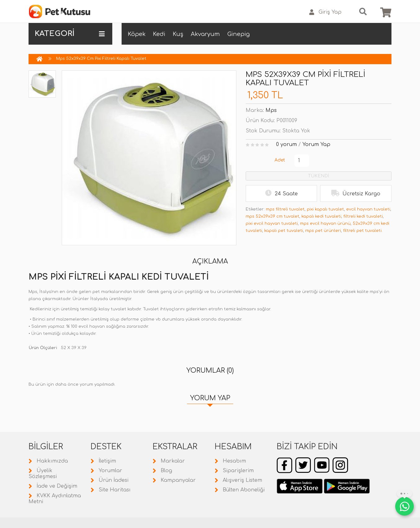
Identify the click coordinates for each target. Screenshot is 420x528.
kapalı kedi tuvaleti (321, 216)
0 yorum (286, 144)
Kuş (178, 34)
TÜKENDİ (319, 176)
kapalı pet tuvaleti (284, 231)
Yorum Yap (316, 144)
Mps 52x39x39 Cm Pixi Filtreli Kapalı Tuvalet (101, 59)
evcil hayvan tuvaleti (368, 209)
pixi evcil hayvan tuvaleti (272, 224)
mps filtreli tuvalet (285, 209)
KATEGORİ (70, 34)
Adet (280, 160)
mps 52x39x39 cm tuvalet (273, 216)
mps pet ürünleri (323, 231)
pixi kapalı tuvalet (325, 209)
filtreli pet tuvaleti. (363, 231)
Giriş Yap (325, 12)
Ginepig (239, 34)
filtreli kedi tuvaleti (363, 216)
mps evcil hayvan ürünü (325, 224)
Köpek (137, 34)
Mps (271, 110)
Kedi (159, 34)
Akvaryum (205, 34)
